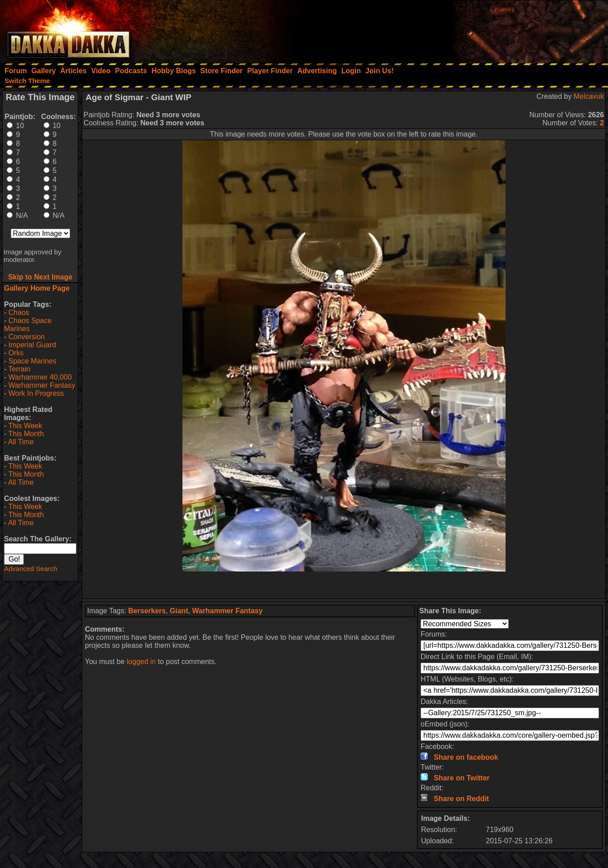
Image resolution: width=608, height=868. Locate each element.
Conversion (27, 337)
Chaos (19, 312)
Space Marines (33, 361)
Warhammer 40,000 (40, 377)
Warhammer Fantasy (42, 385)
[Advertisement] (487, 29)
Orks (16, 353)
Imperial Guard (32, 345)
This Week (25, 426)
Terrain (19, 369)
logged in (141, 662)
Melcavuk (589, 96)
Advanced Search (31, 569)
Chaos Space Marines (28, 325)
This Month (26, 434)
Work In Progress (36, 393)
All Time (21, 442)
